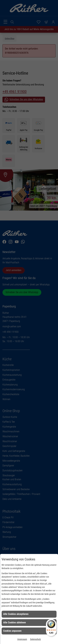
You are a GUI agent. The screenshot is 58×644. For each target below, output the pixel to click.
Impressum (22, 639)
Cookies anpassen (12, 631)
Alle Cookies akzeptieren (16, 614)
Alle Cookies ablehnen (15, 622)
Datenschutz (35, 639)
